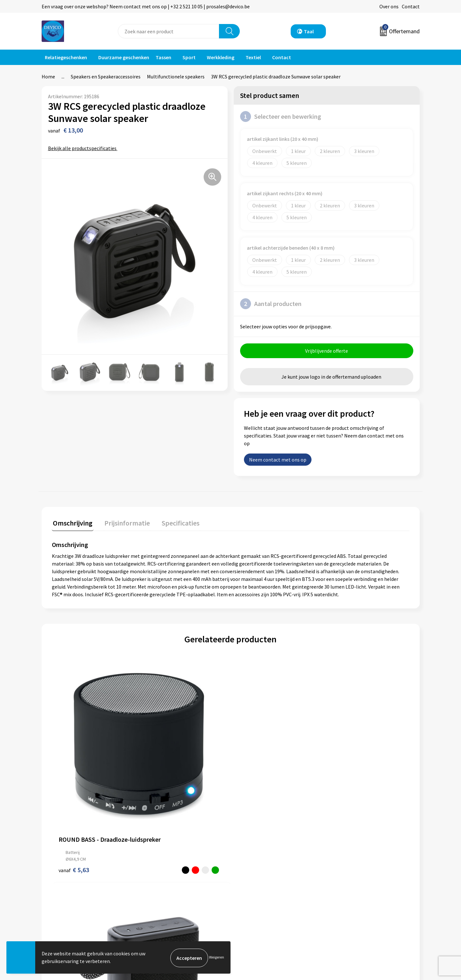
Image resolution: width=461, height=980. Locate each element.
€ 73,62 (343, 779)
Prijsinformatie (162, 864)
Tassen (163, 57)
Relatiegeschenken (66, 57)
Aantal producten (271, 304)
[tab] (72, 524)
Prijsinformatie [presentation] (124, 523)
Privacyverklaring (351, 864)
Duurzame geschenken (124, 57)
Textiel (253, 57)
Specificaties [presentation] (175, 523)
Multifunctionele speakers (176, 76)
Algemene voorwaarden (358, 855)
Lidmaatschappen (164, 894)
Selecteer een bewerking (281, 116)
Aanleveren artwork (166, 874)
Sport (189, 57)
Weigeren (217, 958)
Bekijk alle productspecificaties (84, 148)
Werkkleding (221, 57)
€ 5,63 (74, 779)
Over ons (389, 6)
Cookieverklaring (351, 874)
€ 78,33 (254, 779)
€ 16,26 (165, 785)
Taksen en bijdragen (167, 884)
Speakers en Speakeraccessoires (106, 76)
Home (48, 76)
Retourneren (253, 864)
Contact (411, 6)
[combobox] (169, 31)
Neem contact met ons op (278, 461)
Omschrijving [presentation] (72, 523)
